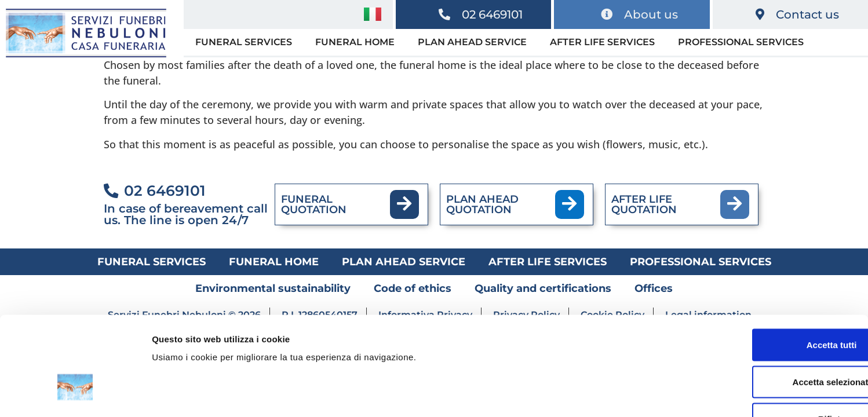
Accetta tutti (772, 267)
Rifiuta (772, 341)
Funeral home (355, 42)
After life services (602, 42)
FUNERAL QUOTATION (314, 204)
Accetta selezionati (771, 304)
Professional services (741, 42)
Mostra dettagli (610, 394)
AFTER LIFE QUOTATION (644, 204)
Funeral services (244, 42)
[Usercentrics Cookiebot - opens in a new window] (75, 394)
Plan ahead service (472, 42)
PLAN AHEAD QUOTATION (482, 204)
